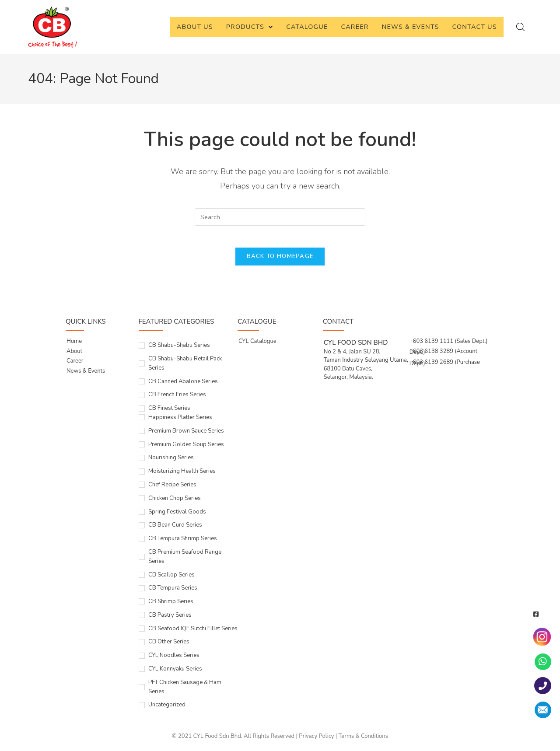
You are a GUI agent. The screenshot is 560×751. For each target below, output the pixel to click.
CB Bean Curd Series (175, 530)
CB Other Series (169, 647)
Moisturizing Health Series (182, 476)
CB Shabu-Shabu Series (179, 350)
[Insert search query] (280, 217)
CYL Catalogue (257, 346)
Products (250, 27)
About (74, 356)
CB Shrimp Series (171, 606)
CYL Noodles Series (174, 660)
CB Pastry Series (170, 620)
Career (355, 27)
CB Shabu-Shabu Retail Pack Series (185, 368)
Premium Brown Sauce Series (186, 436)
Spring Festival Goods (177, 517)
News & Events (411, 27)
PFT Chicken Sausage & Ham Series (185, 692)
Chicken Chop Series (175, 503)
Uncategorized (167, 710)
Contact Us (475, 27)
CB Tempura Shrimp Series (183, 543)
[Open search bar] (521, 27)
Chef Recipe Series (172, 489)
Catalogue (307, 27)
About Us (195, 27)
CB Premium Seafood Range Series (185, 561)
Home (74, 346)
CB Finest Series (169, 413)
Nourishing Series (171, 462)
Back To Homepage (280, 261)
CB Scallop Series (171, 580)
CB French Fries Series (177, 399)
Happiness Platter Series (180, 422)
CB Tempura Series (173, 593)
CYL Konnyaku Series (175, 674)
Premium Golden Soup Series (186, 449)
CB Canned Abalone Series (183, 386)
